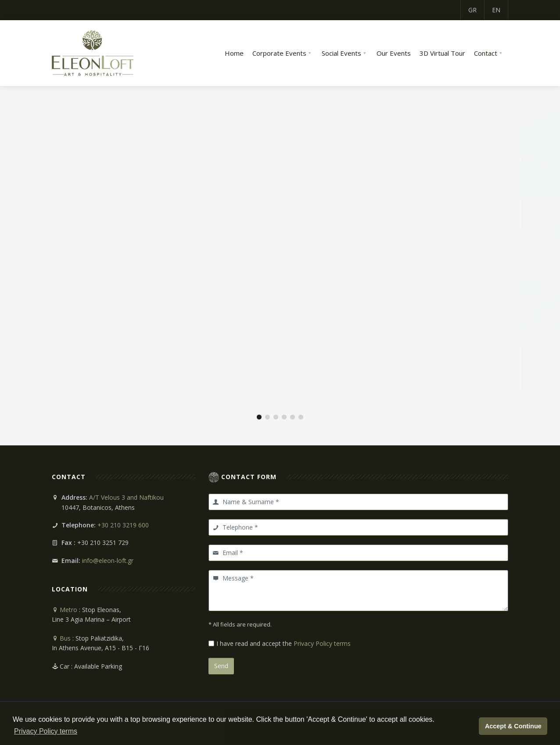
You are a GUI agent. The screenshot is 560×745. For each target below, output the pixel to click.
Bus (61, 638)
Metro (65, 610)
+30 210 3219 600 (123, 525)
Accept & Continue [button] (513, 726)
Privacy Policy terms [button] (46, 731)
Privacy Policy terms (322, 643)
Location (70, 589)
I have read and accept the (284, 643)
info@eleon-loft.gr (108, 561)
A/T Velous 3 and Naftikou (126, 497)
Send (221, 666)
